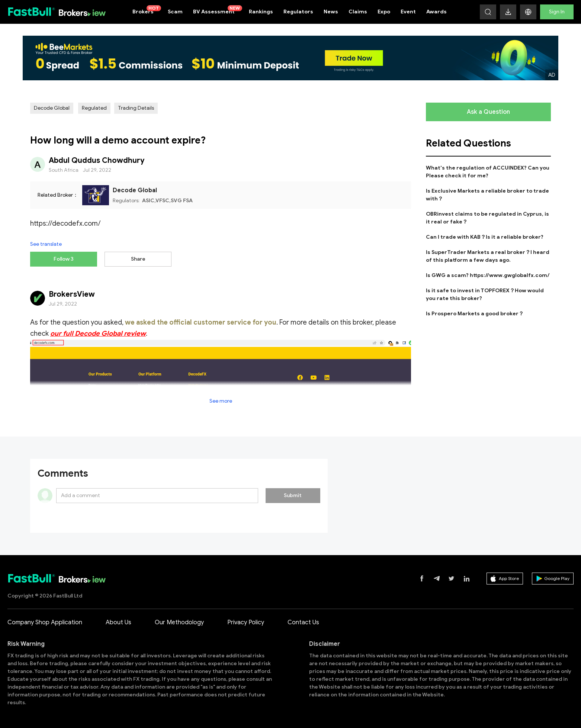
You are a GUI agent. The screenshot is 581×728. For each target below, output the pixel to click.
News (331, 12)
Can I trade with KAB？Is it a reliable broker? (485, 237)
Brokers (147, 10)
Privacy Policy (246, 622)
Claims (358, 12)
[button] (528, 12)
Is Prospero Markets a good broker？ (475, 314)
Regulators (298, 12)
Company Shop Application (45, 622)
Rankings (261, 12)
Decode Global (52, 108)
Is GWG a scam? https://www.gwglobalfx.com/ (488, 275)
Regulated (94, 108)
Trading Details (136, 108)
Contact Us (303, 622)
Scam (175, 12)
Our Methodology (179, 622)
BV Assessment (218, 10)
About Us (118, 622)
